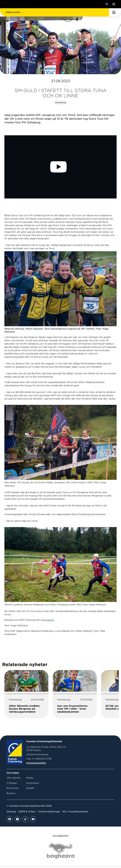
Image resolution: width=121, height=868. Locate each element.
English (30, 788)
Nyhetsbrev (33, 783)
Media (30, 778)
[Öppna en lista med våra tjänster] (113, 4)
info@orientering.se (37, 754)
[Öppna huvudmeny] (115, 12)
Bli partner (13, 788)
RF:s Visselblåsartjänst (75, 812)
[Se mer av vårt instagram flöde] (17, 819)
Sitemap (11, 812)
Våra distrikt (14, 778)
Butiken (11, 793)
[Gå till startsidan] (7, 4)
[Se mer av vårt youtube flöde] (33, 819)
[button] (54, 12)
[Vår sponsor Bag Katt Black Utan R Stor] (61, 851)
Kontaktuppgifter (36, 763)
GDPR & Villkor (27, 812)
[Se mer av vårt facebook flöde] (10, 819)
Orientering (61, 103)
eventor (49, 620)
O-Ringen (12, 783)
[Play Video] (60, 167)
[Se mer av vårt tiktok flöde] (25, 819)
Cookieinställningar (49, 812)
